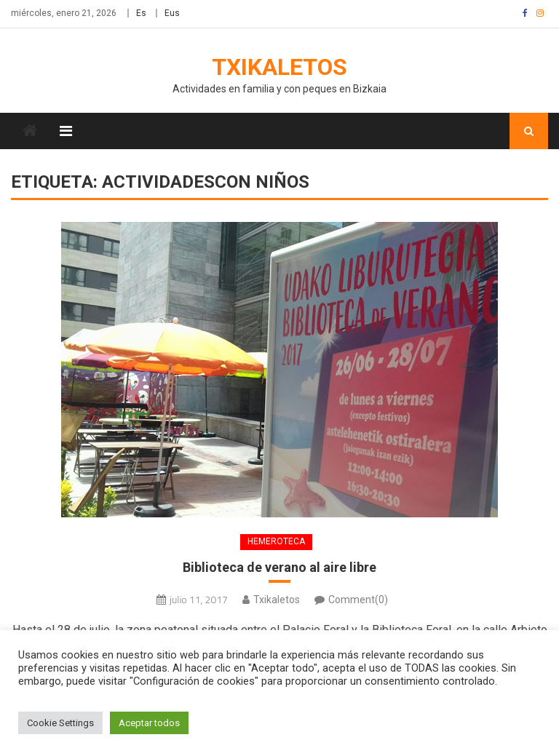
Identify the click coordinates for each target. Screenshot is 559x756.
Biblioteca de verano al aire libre (279, 567)
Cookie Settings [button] (60, 723)
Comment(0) (358, 600)
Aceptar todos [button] (149, 723)
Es (141, 13)
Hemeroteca (276, 541)
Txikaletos (279, 67)
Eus (172, 13)
